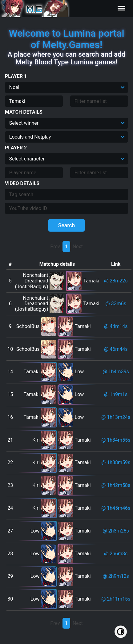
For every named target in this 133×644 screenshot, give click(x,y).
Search (67, 225)
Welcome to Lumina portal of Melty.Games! (66, 39)
